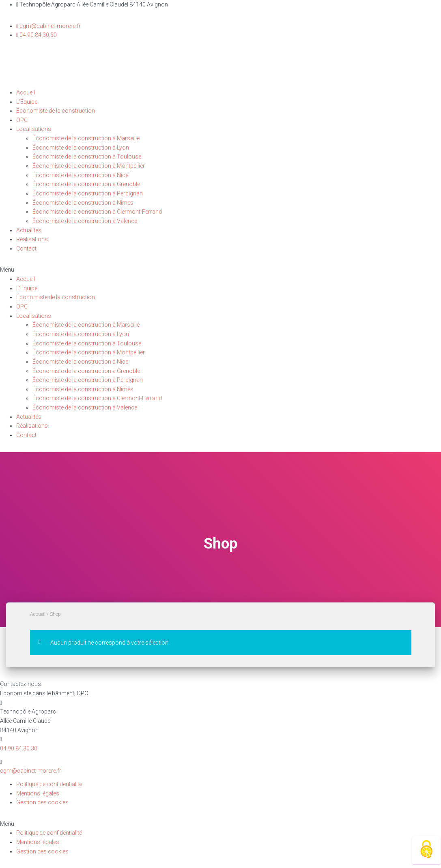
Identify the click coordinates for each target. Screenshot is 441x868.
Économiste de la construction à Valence (85, 221)
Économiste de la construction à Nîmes (83, 203)
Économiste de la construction (56, 111)
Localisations (34, 129)
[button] (220, 270)
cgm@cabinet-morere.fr (31, 771)
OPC (22, 120)
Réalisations (32, 239)
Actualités (29, 230)
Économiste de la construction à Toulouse (87, 156)
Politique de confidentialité (49, 784)
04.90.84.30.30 (19, 748)
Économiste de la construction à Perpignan (88, 193)
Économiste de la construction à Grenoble (86, 184)
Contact (26, 249)
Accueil (26, 92)
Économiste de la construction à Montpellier (89, 166)
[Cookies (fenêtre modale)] (426, 850)
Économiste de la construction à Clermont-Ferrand (97, 212)
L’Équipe (27, 102)
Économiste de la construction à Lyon (81, 148)
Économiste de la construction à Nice (80, 175)
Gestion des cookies (42, 802)
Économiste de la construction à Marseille (86, 138)
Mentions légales (38, 793)
